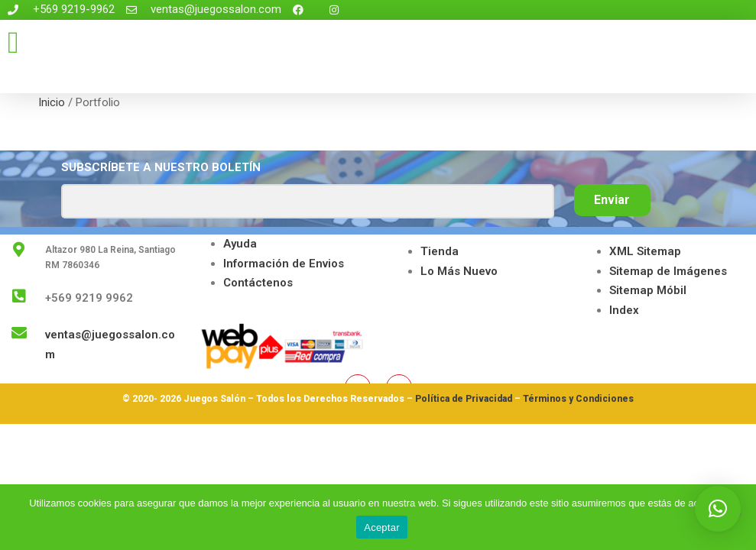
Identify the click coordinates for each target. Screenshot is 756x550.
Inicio (52, 102)
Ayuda (240, 244)
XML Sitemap (645, 251)
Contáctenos (258, 283)
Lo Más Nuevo (459, 271)
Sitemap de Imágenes (668, 271)
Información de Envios (284, 264)
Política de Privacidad (464, 399)
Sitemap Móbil (648, 290)
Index (624, 310)
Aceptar (382, 527)
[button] (13, 43)
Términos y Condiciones (578, 399)
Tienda (440, 251)
